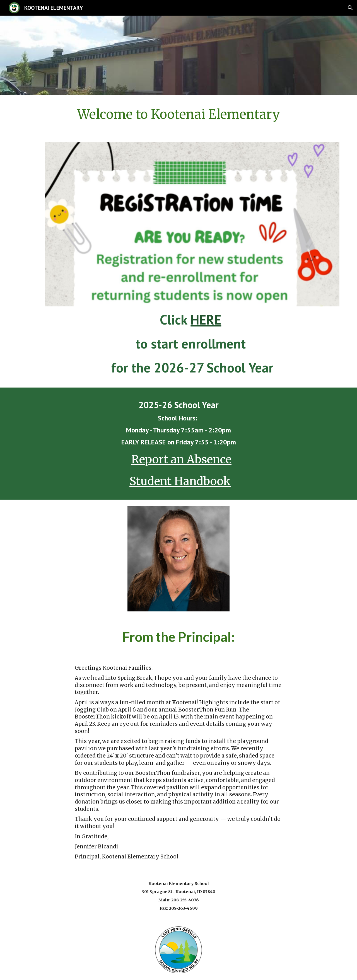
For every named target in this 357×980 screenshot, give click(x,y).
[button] (350, 8)
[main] (178, 114)
